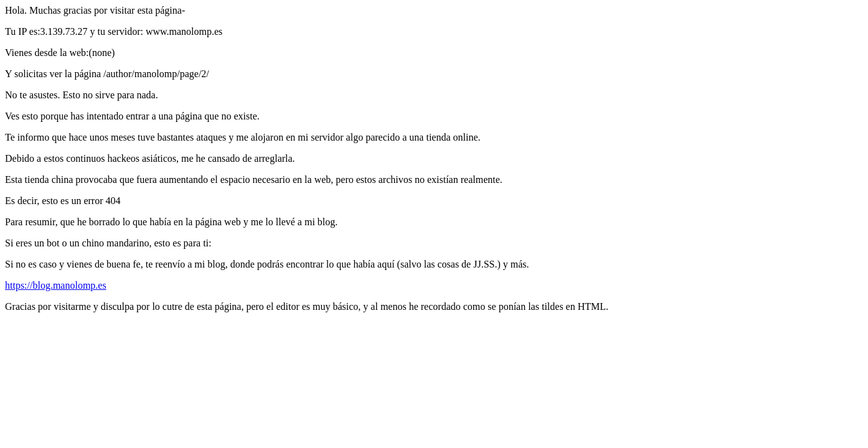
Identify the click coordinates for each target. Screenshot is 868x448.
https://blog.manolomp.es (56, 285)
